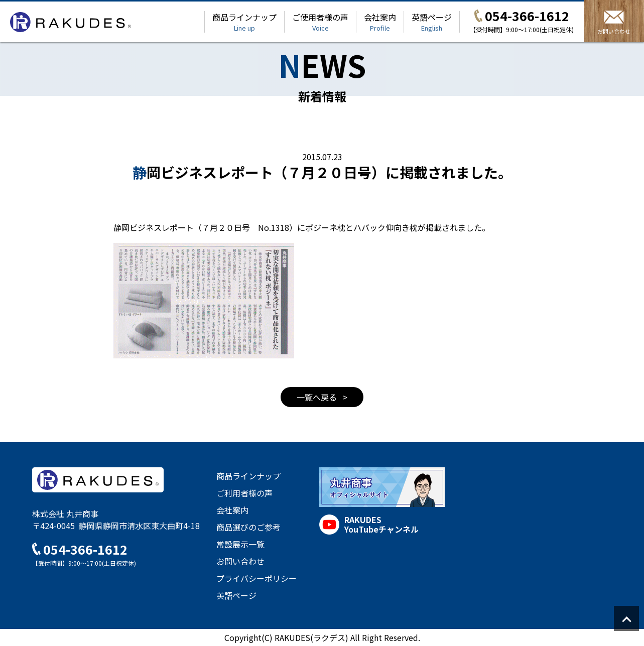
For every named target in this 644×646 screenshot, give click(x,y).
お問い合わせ (240, 561)
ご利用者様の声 (244, 493)
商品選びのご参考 (248, 527)
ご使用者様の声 (320, 22)
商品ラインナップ (244, 22)
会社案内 (380, 22)
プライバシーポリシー (256, 578)
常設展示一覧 (240, 544)
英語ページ (432, 22)
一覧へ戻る (318, 397)
